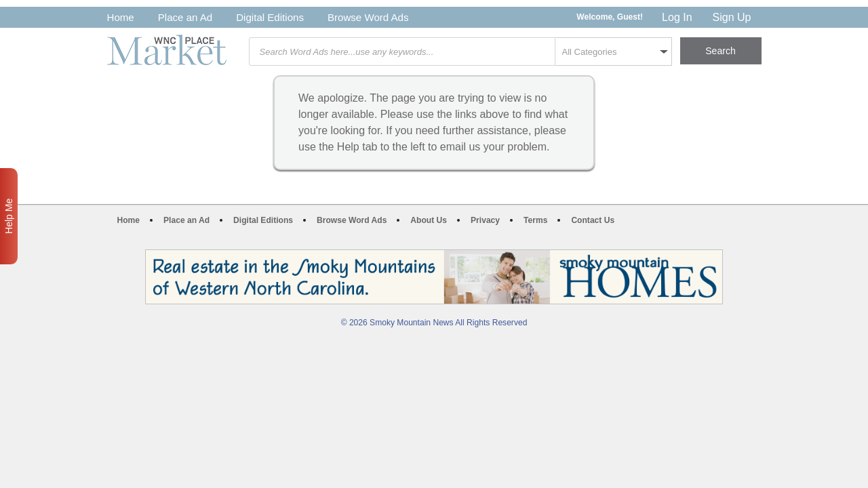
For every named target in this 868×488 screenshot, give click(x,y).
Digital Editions (270, 17)
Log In (677, 17)
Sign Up (732, 17)
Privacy (485, 220)
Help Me (9, 216)
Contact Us (593, 220)
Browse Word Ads (368, 17)
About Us (429, 220)
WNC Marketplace (167, 50)
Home (121, 17)
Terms (535, 220)
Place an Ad (185, 17)
